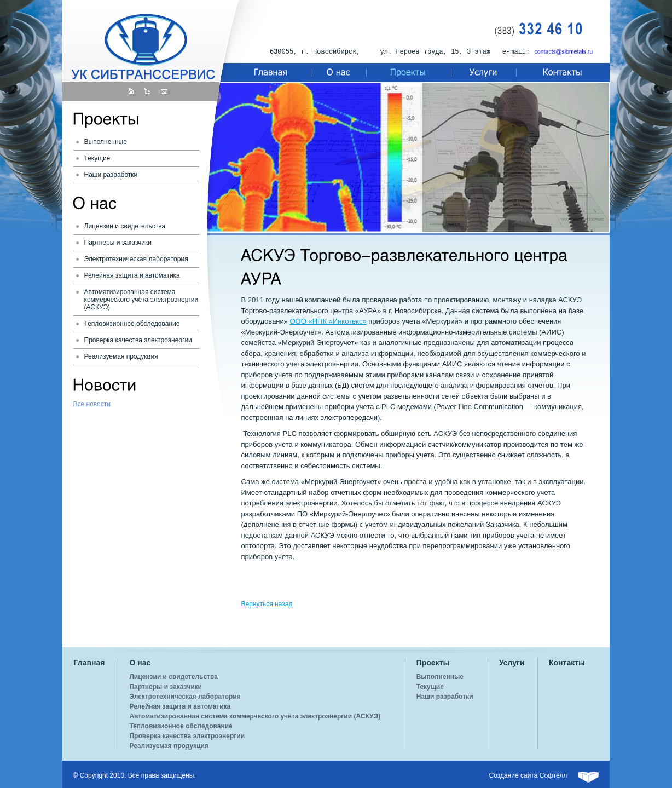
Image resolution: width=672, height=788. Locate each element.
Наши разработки (111, 175)
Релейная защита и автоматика (132, 275)
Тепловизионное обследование (132, 324)
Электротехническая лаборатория (136, 259)
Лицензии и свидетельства (125, 226)
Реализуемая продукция (121, 356)
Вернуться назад (267, 604)
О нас (140, 663)
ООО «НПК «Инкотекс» (328, 321)
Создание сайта (514, 775)
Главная (89, 663)
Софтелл (554, 775)
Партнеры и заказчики (118, 243)
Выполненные (106, 142)
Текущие (97, 158)
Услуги (512, 663)
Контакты (567, 663)
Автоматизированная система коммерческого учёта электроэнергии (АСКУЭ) (141, 300)
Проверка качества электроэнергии (138, 340)
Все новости (92, 404)
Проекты (433, 663)
